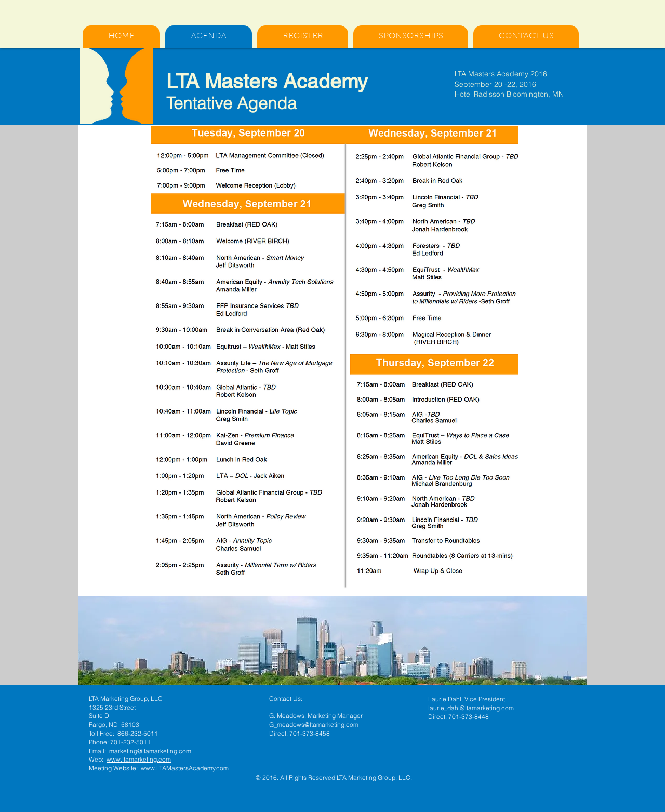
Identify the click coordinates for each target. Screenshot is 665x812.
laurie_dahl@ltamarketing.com (471, 708)
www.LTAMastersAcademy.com (185, 768)
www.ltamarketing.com (139, 759)
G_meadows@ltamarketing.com (314, 724)
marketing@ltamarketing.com (149, 751)
